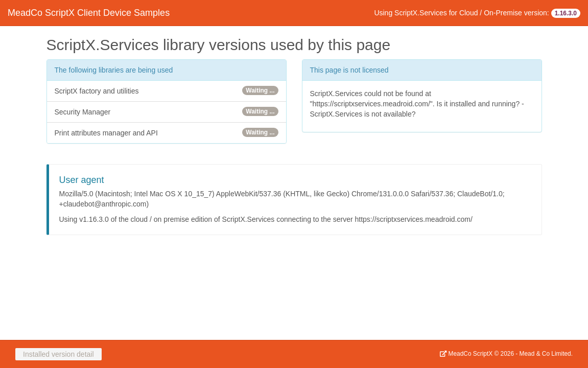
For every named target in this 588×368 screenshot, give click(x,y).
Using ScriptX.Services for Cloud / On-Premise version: (477, 13)
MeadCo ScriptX (466, 354)
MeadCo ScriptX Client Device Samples (89, 13)
